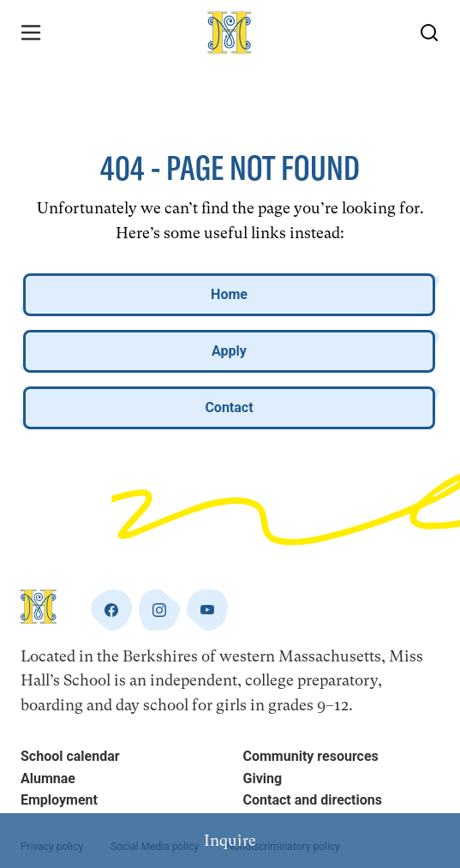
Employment (59, 800)
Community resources (311, 756)
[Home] (230, 33)
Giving (263, 778)
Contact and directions (313, 800)
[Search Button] (429, 33)
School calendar (70, 756)
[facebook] (111, 610)
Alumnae (48, 778)
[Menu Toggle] (31, 33)
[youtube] (207, 610)
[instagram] (159, 610)
